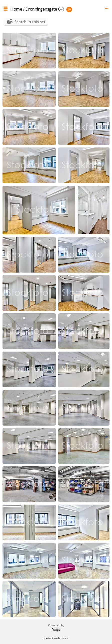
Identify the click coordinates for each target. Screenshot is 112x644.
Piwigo (56, 630)
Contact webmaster (56, 638)
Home (16, 9)
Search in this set (30, 22)
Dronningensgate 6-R (45, 9)
